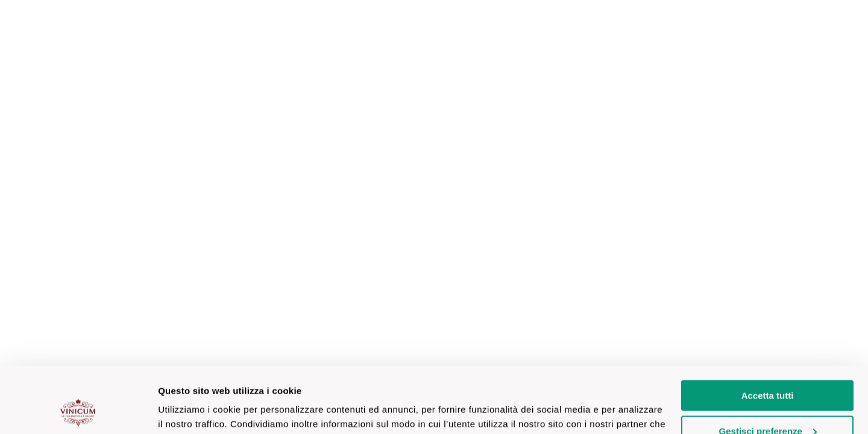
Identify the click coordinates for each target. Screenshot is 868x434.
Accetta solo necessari (768, 404)
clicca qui (293, 405)
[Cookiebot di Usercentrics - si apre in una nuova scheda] (78, 410)
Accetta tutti (768, 334)
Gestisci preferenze (768, 369)
